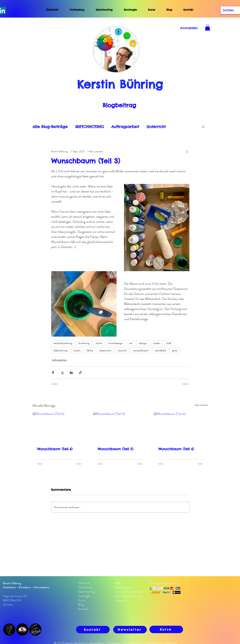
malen (157, 343)
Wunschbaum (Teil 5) (115, 449)
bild (169, 343)
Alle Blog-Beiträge (50, 127)
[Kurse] (166, 629)
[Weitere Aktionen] (187, 151)
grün (175, 350)
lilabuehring (61, 350)
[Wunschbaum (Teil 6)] (60, 427)
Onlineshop (77, 10)
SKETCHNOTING (89, 127)
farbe (90, 350)
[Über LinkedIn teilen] (71, 373)
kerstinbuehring (63, 343)
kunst (99, 343)
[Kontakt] (93, 630)
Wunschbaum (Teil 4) (176, 449)
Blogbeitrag (119, 105)
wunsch (122, 350)
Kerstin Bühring (120, 84)
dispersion (105, 350)
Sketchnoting (104, 10)
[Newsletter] (130, 630)
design (143, 343)
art (131, 343)
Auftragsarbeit (125, 127)
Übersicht (52, 10)
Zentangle (130, 10)
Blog (175, 10)
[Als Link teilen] (80, 373)
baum (77, 350)
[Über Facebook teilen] (53, 373)
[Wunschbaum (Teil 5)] (120, 427)
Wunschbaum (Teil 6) (55, 449)
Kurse (152, 10)
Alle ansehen (201, 405)
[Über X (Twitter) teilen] (62, 373)
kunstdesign (116, 343)
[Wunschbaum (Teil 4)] (181, 427)
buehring (84, 343)
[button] (203, 127)
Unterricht (156, 127)
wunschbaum (141, 350)
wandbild (160, 350)
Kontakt (188, 10)
